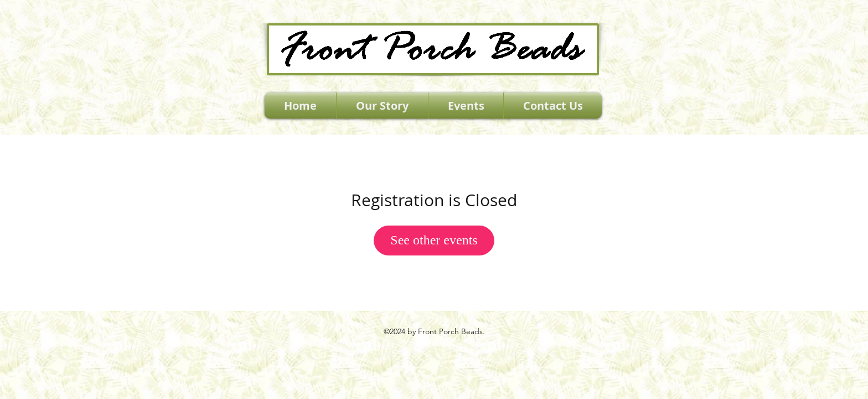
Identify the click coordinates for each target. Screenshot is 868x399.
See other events (434, 240)
